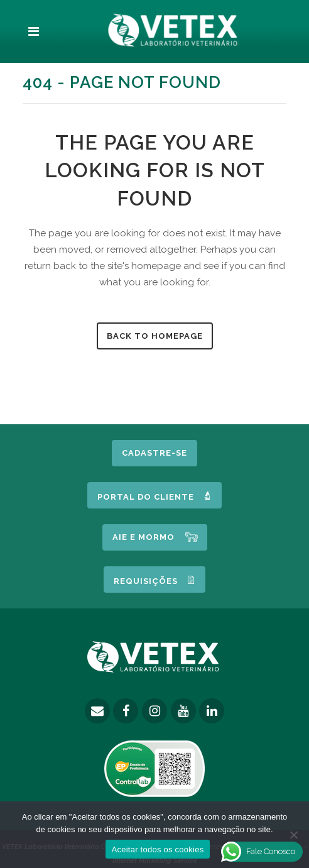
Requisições (154, 580)
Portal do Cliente (154, 496)
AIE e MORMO (144, 537)
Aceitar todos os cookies (158, 849)
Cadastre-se (154, 453)
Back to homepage (155, 336)
